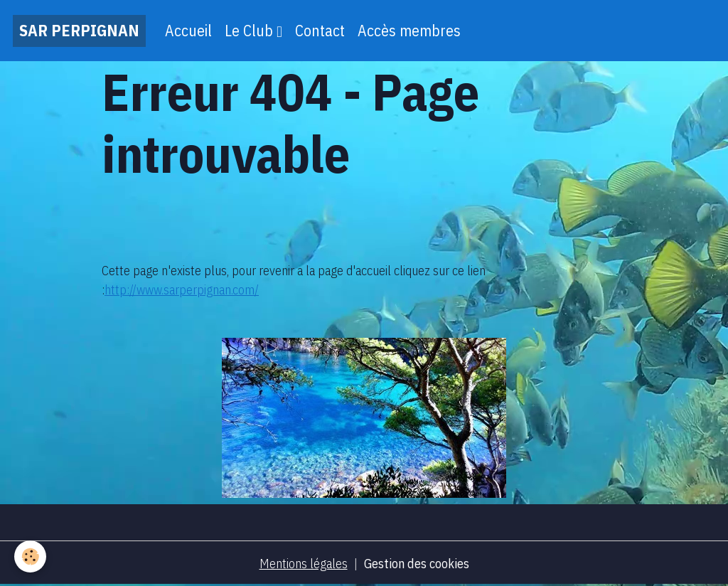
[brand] (79, 31)
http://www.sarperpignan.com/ (182, 290)
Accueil (188, 31)
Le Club (251, 31)
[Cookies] (30, 556)
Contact (320, 31)
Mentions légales (304, 564)
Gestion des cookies (417, 564)
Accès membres (409, 31)
